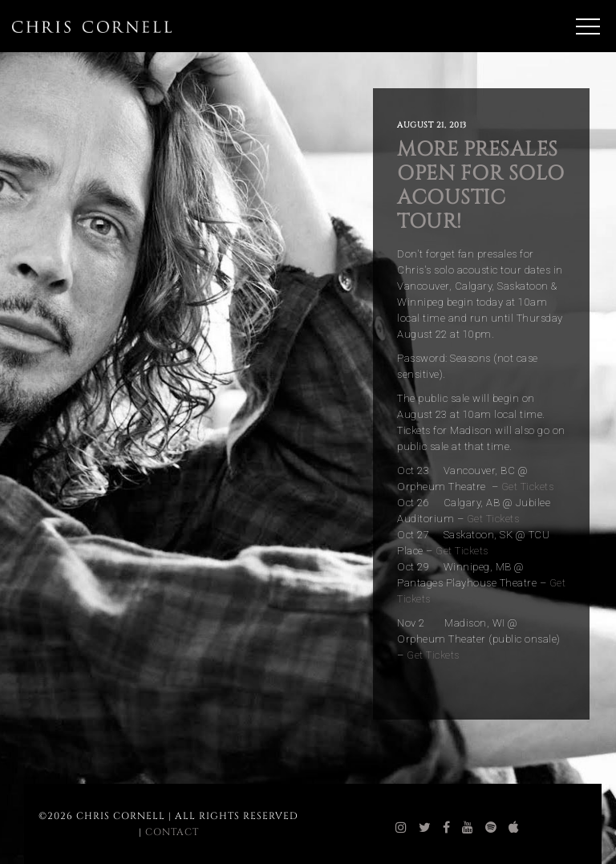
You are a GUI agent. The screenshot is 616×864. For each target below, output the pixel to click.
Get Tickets (528, 487)
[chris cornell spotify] (491, 828)
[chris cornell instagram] (401, 828)
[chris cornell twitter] (425, 828)
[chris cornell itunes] (514, 828)
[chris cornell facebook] (447, 828)
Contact (172, 832)
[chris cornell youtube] (468, 828)
